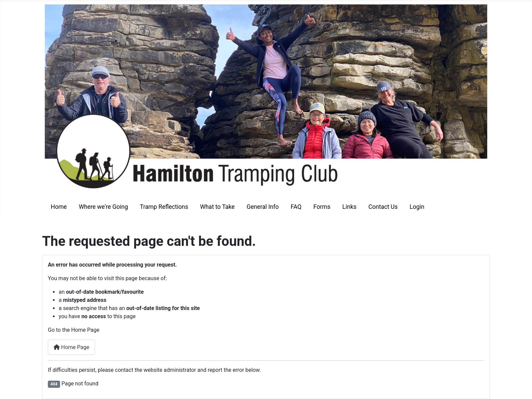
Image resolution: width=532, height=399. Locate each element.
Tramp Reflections (164, 207)
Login (417, 207)
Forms (322, 207)
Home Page (71, 347)
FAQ (296, 207)
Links (349, 207)
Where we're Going (103, 207)
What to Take (217, 207)
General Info (263, 207)
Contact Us (383, 207)
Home (59, 207)
